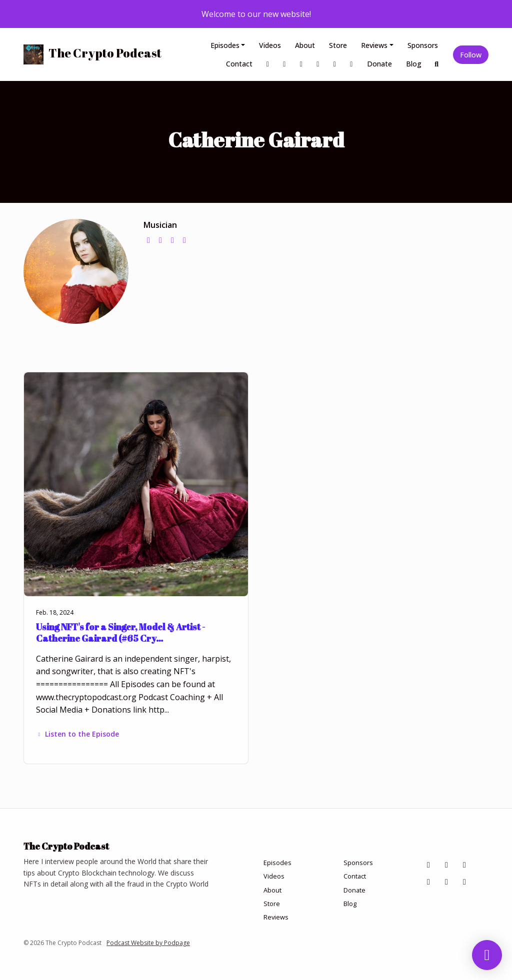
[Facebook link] (268, 64)
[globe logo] (148, 240)
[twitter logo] (160, 240)
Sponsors (423, 45)
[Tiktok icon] (428, 882)
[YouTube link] (351, 64)
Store (338, 45)
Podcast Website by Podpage (148, 943)
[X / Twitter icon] (446, 882)
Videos (270, 45)
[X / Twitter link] (335, 64)
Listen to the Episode (77, 734)
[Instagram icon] (446, 865)
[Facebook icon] (428, 865)
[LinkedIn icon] (464, 865)
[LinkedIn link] (301, 64)
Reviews (374, 45)
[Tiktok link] (318, 64)
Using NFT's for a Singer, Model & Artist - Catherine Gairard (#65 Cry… (120, 632)
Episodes (225, 45)
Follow (471, 55)
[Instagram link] (284, 64)
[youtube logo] (184, 240)
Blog (414, 64)
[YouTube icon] (464, 882)
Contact (239, 64)
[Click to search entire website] (437, 64)
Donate (379, 64)
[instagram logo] (172, 240)
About (305, 45)
